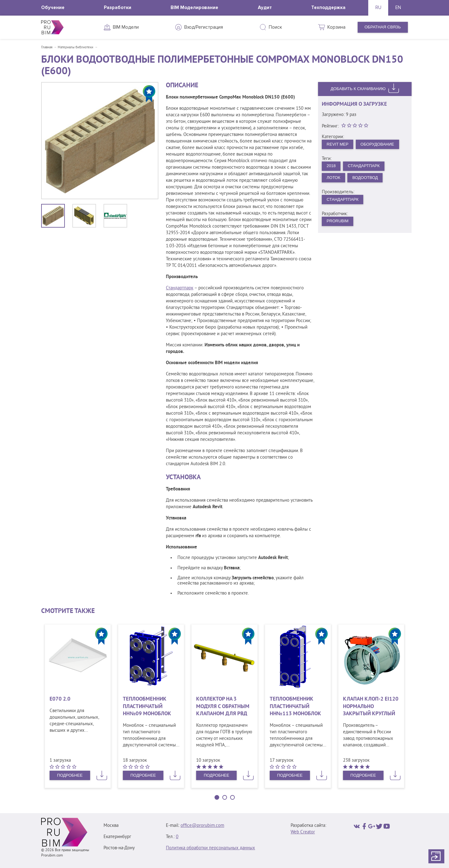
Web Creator (303, 832)
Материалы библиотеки (75, 47)
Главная (47, 47)
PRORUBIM (338, 221)
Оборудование (377, 144)
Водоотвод (365, 178)
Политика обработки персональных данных (210, 848)
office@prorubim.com (202, 826)
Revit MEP (338, 144)
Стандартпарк (180, 288)
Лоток (334, 178)
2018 (331, 166)
